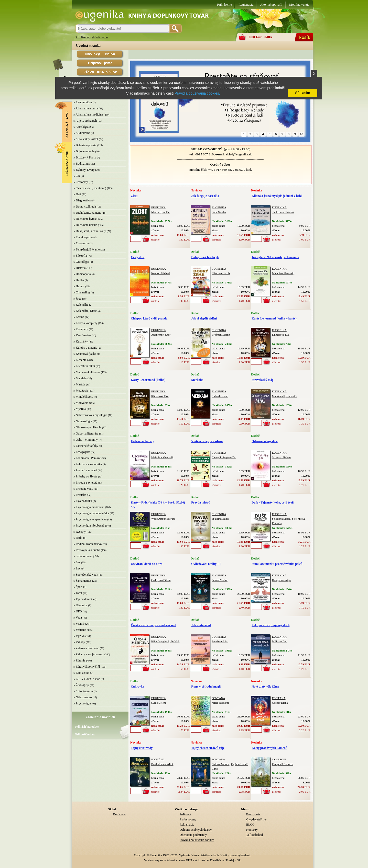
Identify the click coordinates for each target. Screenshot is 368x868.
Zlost (134, 196)
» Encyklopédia (83, 237)
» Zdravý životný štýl (87, 667)
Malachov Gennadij (283, 273)
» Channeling (82, 292)
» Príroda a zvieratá (85, 483)
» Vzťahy (79, 642)
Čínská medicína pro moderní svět (153, 625)
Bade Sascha (219, 212)
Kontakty (252, 830)
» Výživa (79, 636)
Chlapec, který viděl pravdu (149, 318)
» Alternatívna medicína (88, 115)
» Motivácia (81, 403)
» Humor (79, 286)
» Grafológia (81, 262)
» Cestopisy (81, 182)
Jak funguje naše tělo (205, 196)
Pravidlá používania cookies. (197, 93)
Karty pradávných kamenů (269, 748)
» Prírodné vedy (83, 489)
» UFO (78, 611)
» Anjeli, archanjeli (85, 121)
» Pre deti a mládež (85, 470)
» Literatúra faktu (84, 366)
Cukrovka (137, 687)
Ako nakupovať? (271, 4)
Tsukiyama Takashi (283, 212)
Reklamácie (187, 825)
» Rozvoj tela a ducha (87, 550)
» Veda (78, 618)
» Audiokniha (82, 133)
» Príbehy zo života (85, 476)
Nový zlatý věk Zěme (265, 687)
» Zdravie (79, 660)
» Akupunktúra (83, 102)
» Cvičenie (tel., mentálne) (90, 188)
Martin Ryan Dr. (160, 212)
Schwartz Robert (282, 457)
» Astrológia (81, 127)
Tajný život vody (142, 748)
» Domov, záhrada (85, 207)
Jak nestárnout (201, 625)
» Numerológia (83, 421)
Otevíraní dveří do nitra (147, 564)
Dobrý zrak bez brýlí (205, 257)
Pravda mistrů (201, 502)
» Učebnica (80, 605)
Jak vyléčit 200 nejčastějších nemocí (275, 257)
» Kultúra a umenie (85, 348)
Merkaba (197, 380)
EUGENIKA (159, 207)
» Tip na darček (83, 599)
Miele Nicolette (220, 703)
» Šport (78, 587)
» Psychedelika (83, 501)
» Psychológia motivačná (89, 507)
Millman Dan (280, 641)
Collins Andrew (220, 764)
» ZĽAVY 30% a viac (87, 679)
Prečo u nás (253, 814)
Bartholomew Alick (162, 764)
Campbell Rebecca (283, 764)
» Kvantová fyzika (85, 354)
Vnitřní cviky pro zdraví (207, 441)
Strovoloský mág (262, 380)
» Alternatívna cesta (86, 108)
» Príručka (80, 495)
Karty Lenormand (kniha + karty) (274, 318)
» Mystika (80, 409)
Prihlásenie (224, 4)
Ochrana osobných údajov (196, 830)
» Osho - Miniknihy (86, 440)
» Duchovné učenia (85, 225)
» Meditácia (81, 391)
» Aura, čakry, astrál (86, 139)
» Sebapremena (83, 556)
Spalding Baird (220, 519)
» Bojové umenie (84, 151)
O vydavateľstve (256, 819)
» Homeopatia (82, 274)
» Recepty (80, 532)
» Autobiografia (83, 691)
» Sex (77, 562)
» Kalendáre (81, 305)
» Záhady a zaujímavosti (89, 654)
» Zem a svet (81, 673)
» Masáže (79, 384)
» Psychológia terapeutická (90, 519)
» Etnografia (81, 243)
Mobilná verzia (299, 4)
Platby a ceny (188, 819)
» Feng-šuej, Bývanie (86, 249)
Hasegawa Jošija (281, 580)
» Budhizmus (82, 164)
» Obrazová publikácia (87, 427)
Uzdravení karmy (142, 441)
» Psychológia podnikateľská (91, 513)
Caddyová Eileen (161, 580)
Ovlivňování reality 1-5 (206, 564)
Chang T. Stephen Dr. (224, 457)
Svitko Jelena (159, 703)
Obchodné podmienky (193, 835)
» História (80, 268)
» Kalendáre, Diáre (85, 311)
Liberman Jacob (221, 273)
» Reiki (78, 538)
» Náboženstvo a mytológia (90, 415)
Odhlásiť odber (85, 734)
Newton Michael (161, 273)
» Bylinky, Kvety (84, 170)
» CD (77, 176)
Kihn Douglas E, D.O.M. (165, 641)
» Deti (77, 194)
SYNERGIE (279, 759)
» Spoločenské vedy (86, 575)
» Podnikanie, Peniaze (87, 458)
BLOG (250, 825)
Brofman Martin (221, 335)
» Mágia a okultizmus (87, 372)
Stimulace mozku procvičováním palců (277, 564)
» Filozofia (80, 256)
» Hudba (79, 280)
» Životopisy (81, 685)
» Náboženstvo (83, 697)
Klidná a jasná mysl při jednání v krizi (277, 196)
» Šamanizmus (82, 581)
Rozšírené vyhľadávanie (92, 37)
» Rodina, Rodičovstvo (88, 544)
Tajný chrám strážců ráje (208, 748)
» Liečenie (80, 360)
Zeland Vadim (220, 580)
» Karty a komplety (85, 323)
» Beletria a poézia (85, 145)
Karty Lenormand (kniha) (148, 380)
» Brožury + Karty (85, 157)
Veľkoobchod (255, 835)
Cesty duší (138, 257)
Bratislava (119, 814)
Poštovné (185, 814)
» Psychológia (82, 703)
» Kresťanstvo (82, 335)
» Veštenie (80, 630)
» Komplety (81, 329)
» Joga (77, 299)
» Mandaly (80, 378)
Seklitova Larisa (281, 519)
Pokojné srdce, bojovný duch (270, 625)
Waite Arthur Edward (163, 519)
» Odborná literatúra (86, 433)
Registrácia (246, 4)
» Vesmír (79, 624)
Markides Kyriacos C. (284, 396)
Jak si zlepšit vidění (204, 318)
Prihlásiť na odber (87, 727)
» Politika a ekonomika (88, 464)
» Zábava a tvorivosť (86, 648)
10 (302, 134)
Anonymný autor (161, 335)
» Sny (77, 568)
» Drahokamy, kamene (87, 213)
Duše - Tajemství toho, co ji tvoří (273, 502)
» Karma (79, 317)
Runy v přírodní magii (206, 687)
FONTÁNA (218, 698)
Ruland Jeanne (220, 396)
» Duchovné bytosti (85, 219)
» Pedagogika (82, 452)
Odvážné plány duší (264, 441)
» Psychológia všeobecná (89, 526)
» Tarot (78, 593)
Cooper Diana (280, 703)
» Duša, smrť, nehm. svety (90, 231)
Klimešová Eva (281, 335)
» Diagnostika (82, 200)
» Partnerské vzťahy (86, 446)
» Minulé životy (83, 397)
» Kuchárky (81, 341)
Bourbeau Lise (220, 641)
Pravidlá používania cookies (197, 840)
